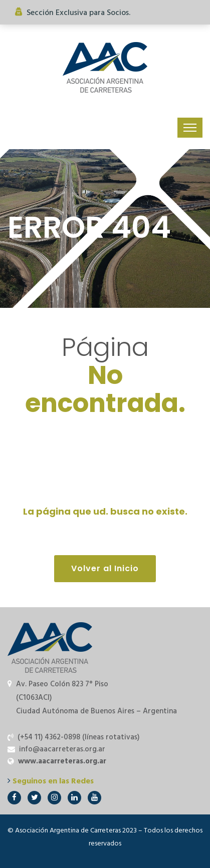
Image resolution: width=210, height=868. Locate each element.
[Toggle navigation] (190, 128)
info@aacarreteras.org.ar (62, 749)
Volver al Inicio (105, 568)
